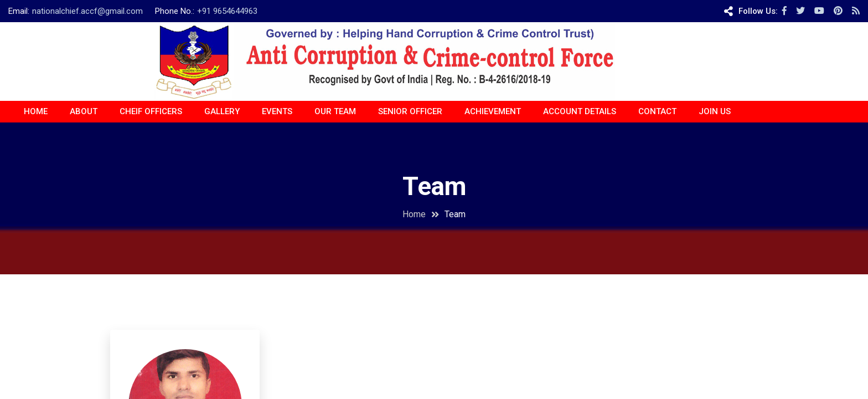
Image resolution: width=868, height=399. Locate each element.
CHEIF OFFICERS (151, 111)
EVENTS (277, 111)
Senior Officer (410, 111)
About (84, 111)
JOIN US (715, 111)
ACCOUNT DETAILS (580, 111)
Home (36, 111)
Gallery (222, 111)
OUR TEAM (335, 111)
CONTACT (657, 111)
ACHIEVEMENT (493, 111)
